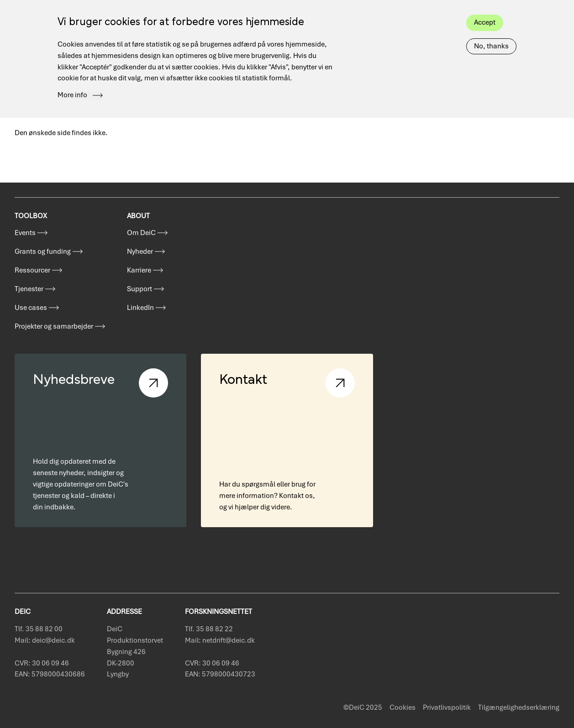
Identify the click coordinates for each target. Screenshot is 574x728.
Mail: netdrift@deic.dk (220, 640)
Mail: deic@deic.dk (45, 640)
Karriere (139, 270)
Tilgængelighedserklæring (519, 707)
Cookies (403, 707)
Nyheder (140, 251)
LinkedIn (140, 308)
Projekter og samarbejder (54, 326)
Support (140, 289)
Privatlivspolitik (447, 707)
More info (72, 88)
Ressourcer (32, 270)
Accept (485, 15)
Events (25, 233)
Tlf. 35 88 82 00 (39, 629)
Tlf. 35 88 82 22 (209, 629)
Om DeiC (141, 233)
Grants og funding (43, 251)
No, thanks (491, 39)
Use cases (31, 308)
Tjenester (29, 289)
